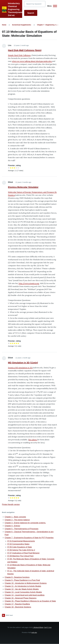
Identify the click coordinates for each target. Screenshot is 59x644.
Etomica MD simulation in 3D (20, 368)
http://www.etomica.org (29, 283)
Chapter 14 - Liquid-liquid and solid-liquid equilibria (25, 595)
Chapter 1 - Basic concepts (15, 517)
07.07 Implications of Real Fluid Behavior (23, 553)
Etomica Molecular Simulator (23, 187)
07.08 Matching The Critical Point (20, 556)
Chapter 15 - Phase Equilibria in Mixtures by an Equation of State (30, 601)
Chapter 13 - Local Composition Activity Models (23, 592)
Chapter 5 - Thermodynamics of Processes (22, 529)
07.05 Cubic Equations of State (20, 547)
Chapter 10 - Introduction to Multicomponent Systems (26, 583)
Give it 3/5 (15, 168)
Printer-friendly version (11, 504)
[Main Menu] (52, 6)
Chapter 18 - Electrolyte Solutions (18, 607)
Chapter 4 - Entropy (12, 526)
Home (4, 25)
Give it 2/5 (13, 168)
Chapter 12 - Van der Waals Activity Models (22, 589)
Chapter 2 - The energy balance (17, 520)
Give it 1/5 (11, 168)
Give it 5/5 (18, 168)
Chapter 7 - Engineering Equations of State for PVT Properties (29, 538)
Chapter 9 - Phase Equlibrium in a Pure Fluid (22, 580)
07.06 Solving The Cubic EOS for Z (21, 550)
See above (33, 440)
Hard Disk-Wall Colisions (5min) (25, 50)
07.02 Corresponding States (18, 544)
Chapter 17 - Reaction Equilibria (17, 604)
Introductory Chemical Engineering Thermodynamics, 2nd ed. (16, 9)
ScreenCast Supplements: (22, 25)
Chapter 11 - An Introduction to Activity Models (23, 586)
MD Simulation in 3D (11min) (23, 363)
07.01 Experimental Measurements (21, 541)
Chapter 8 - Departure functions (17, 577)
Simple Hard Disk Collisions (19, 55)
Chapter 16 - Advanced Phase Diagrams (21, 598)
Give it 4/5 (16, 168)
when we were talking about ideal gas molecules (32, 61)
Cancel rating (9, 168)
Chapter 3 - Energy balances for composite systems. (25, 523)
